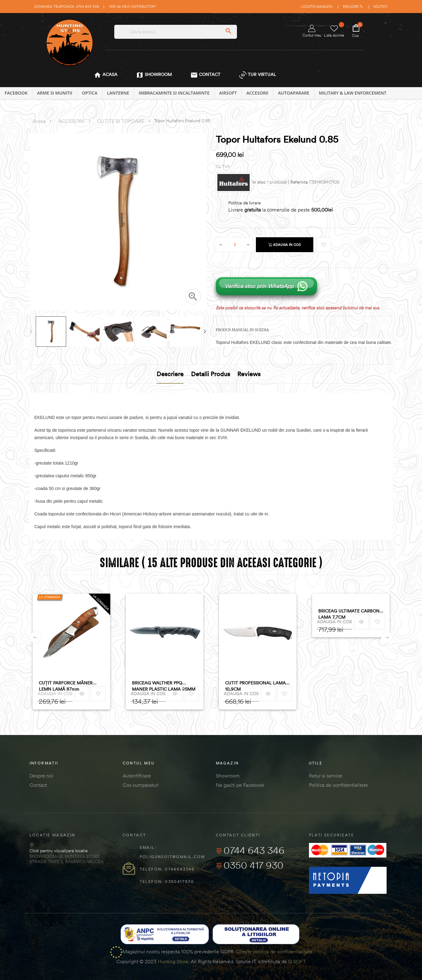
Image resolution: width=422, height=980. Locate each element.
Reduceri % (353, 7)
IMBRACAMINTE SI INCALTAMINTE (174, 93)
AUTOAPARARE (294, 93)
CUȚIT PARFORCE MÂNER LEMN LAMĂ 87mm (66, 686)
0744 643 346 (250, 850)
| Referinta (298, 182)
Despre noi (41, 776)
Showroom (228, 776)
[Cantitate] (235, 245)
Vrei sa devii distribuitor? (132, 7)
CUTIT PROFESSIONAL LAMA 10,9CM (255, 686)
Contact (38, 785)
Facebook (16, 93)
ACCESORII (257, 93)
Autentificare (137, 776)
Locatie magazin (317, 7)
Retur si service (326, 776)
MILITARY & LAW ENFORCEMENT (353, 93)
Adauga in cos (285, 245)
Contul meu (312, 31)
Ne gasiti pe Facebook (240, 785)
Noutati (381, 7)
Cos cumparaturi (141, 785)
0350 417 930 (250, 865)
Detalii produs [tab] (211, 374)
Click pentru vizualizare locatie (59, 851)
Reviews (249, 374)
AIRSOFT (228, 93)
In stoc (259, 182)
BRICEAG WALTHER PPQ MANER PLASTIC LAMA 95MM (164, 686)
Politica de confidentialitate (338, 785)
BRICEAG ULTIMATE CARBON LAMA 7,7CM (349, 614)
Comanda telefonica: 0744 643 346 (67, 7)
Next (205, 332)
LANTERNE (118, 93)
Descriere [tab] (170, 374)
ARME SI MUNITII (55, 93)
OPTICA (90, 93)
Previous (31, 332)
